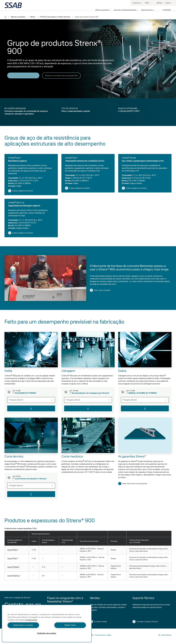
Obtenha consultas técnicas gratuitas (61, 76)
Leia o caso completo (100, 290)
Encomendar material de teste (23, 76)
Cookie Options (165, 635)
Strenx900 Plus (14, 576)
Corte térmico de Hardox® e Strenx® (30, 479)
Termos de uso (100, 635)
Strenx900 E (13, 550)
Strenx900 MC (14, 567)
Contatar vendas (98, 622)
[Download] (31, 408)
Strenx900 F (13, 558)
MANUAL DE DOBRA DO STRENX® (142, 393)
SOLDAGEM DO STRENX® (24, 393)
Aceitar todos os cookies (27, 625)
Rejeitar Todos (67, 625)
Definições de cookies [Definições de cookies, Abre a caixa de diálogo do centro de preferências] (47, 633)
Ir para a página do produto (21, 191)
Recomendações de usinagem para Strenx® (89, 393)
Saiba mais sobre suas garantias (133, 484)
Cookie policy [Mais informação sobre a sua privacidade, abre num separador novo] (32, 620)
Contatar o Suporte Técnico (145, 622)
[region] (47, 623)
